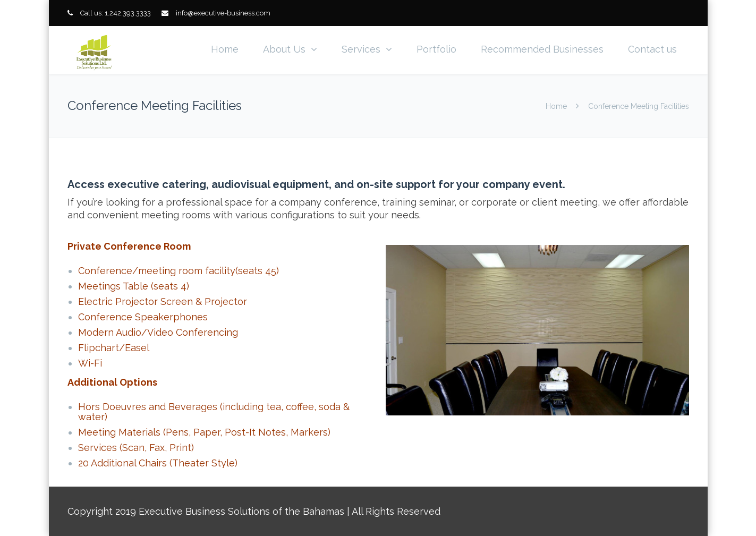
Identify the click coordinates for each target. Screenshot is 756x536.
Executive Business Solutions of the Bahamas (241, 511)
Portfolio (436, 49)
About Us (284, 49)
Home (225, 49)
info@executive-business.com (223, 13)
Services (361, 49)
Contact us (652, 49)
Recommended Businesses (542, 49)
